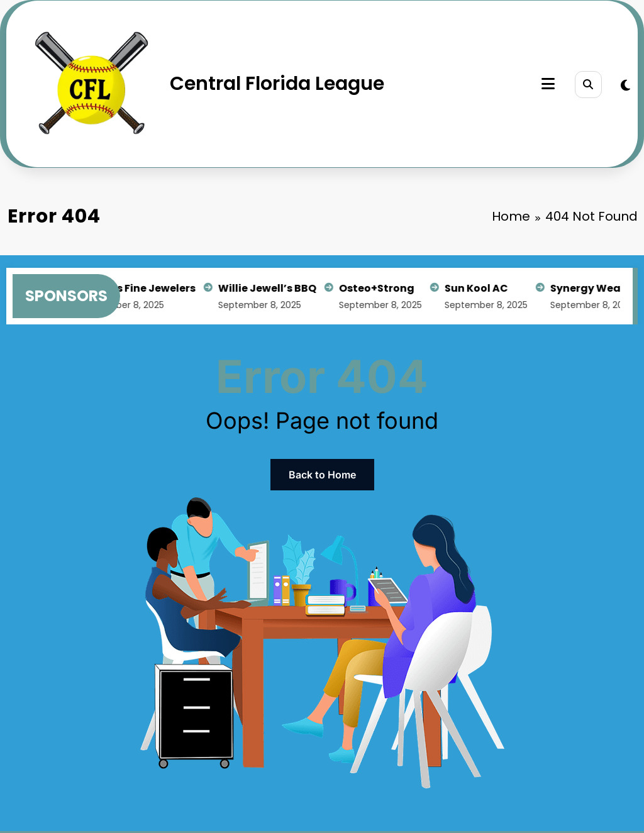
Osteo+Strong (379, 288)
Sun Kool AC (479, 288)
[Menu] (548, 84)
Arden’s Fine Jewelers (141, 288)
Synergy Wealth (596, 288)
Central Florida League (277, 84)
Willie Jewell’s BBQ (270, 288)
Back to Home (322, 475)
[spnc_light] (625, 86)
